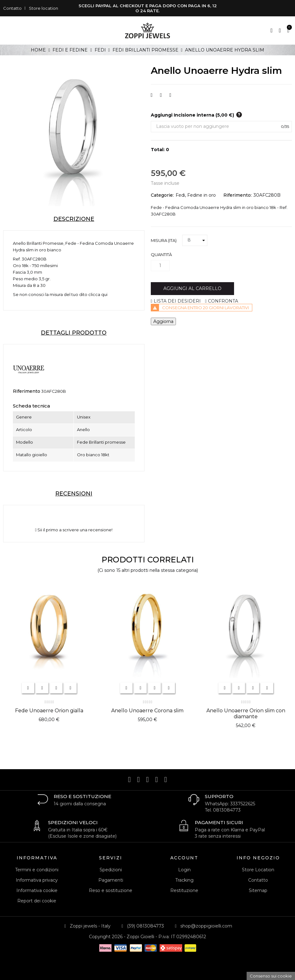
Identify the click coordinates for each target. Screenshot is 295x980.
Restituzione (184, 890)
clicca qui (98, 294)
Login (184, 870)
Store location (44, 8)
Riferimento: (238, 195)
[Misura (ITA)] (195, 240)
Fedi (180, 195)
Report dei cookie (37, 901)
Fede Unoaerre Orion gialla (49, 711)
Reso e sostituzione (111, 890)
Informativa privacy (37, 880)
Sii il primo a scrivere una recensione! (74, 530)
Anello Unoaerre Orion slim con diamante (246, 714)
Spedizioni (111, 870)
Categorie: (162, 195)
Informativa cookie (37, 890)
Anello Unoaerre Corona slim (147, 711)
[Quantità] (160, 266)
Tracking (184, 880)
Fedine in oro (202, 195)
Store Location (258, 870)
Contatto (12, 8)
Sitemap (258, 890)
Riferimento (27, 391)
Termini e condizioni (37, 870)
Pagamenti (111, 880)
